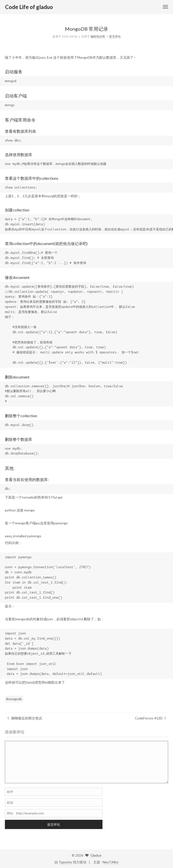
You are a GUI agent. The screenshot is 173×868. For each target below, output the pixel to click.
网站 (10, 813)
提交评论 (54, 824)
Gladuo (96, 855)
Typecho (65, 862)
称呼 (10, 792)
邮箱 (10, 802)
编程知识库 (98, 36)
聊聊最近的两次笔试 (27, 718)
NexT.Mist (111, 862)
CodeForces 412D (149, 718)
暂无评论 (115, 36)
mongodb (15, 699)
